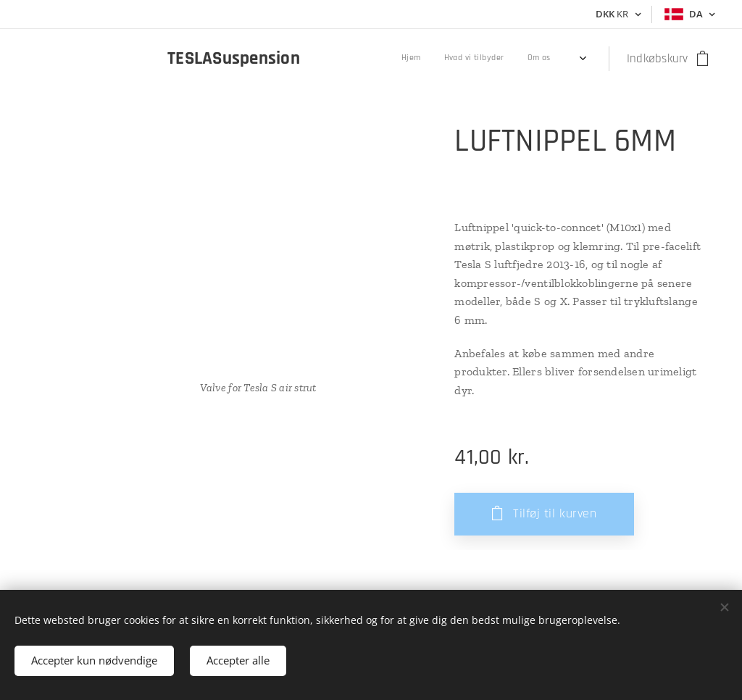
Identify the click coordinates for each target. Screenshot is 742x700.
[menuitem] (462, 59)
